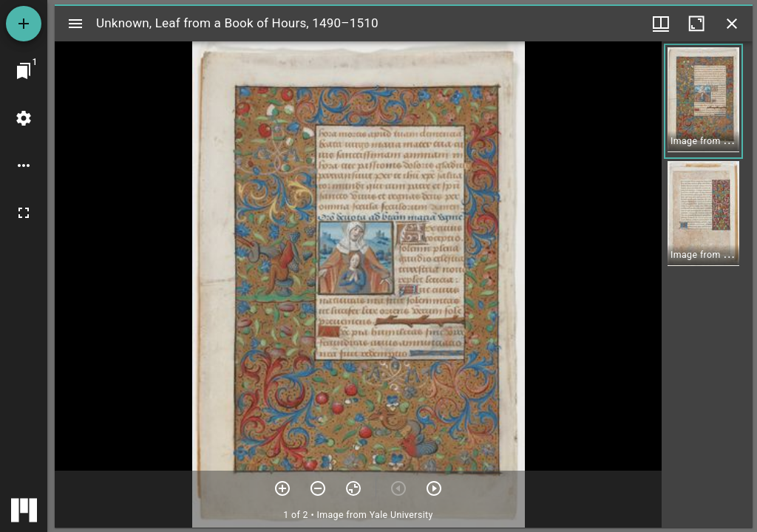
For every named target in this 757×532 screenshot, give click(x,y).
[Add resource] (24, 24)
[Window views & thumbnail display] (661, 24)
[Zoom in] (282, 488)
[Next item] (434, 488)
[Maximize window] (696, 24)
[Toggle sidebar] (75, 24)
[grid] (707, 284)
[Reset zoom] (353, 488)
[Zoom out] (318, 488)
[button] (703, 101)
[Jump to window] (24, 71)
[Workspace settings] (24, 118)
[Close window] (732, 24)
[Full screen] (24, 213)
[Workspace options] (24, 166)
